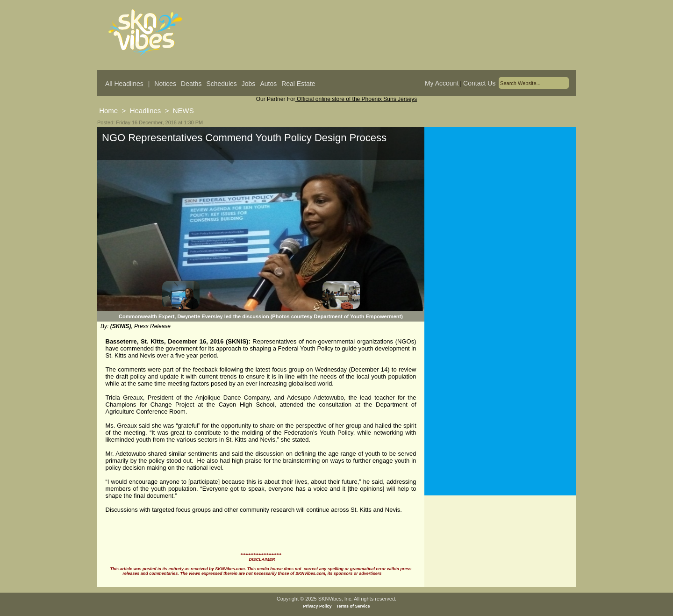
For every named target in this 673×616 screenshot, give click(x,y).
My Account (442, 83)
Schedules (221, 84)
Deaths (191, 84)
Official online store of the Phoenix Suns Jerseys (356, 99)
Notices (165, 84)
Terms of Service (353, 606)
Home (108, 111)
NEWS (183, 111)
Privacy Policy (318, 606)
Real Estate (298, 84)
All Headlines (124, 84)
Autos (268, 84)
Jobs (249, 84)
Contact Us (479, 83)
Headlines (146, 111)
